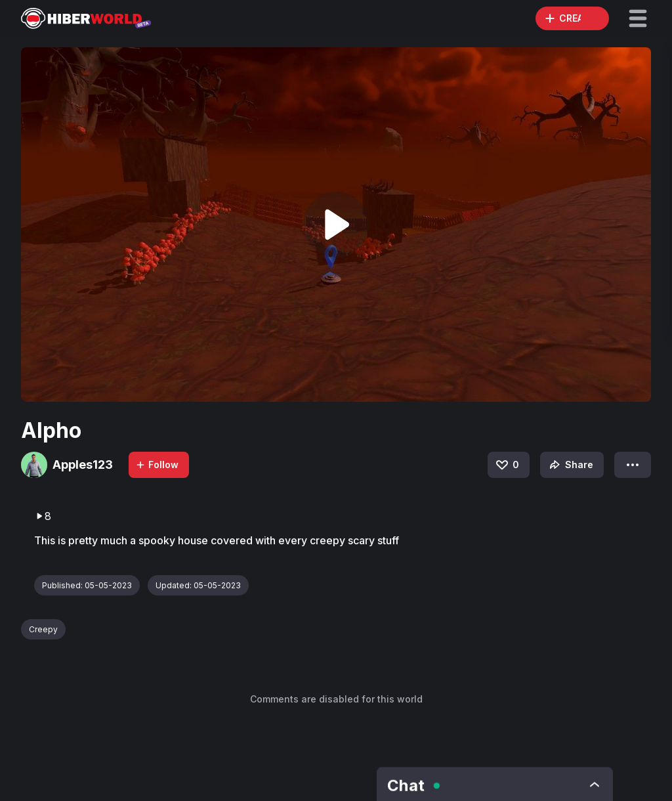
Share (570, 465)
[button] (638, 18)
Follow (157, 465)
